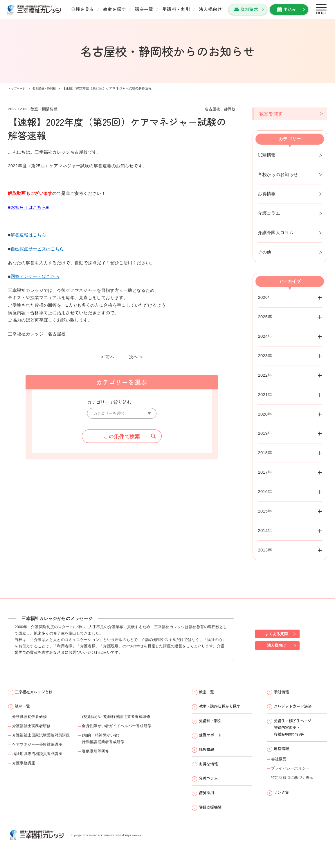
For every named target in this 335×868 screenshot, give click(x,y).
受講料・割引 (176, 9)
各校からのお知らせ (278, 174)
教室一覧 (208, 692)
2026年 (265, 297)
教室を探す (114, 9)
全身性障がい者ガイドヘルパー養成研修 (131, 729)
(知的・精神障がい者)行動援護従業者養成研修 (116, 743)
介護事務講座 (26, 770)
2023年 (265, 356)
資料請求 (249, 9)
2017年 (265, 472)
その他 (264, 252)
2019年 (265, 433)
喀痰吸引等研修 (107, 757)
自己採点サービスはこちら (37, 249)
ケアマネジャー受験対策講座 (41, 750)
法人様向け (210, 9)
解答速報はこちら (28, 235)
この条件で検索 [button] (122, 437)
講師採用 (208, 802)
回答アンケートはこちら (35, 276)
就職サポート (212, 739)
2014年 (265, 531)
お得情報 (267, 194)
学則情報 (283, 692)
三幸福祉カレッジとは (37, 692)
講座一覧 (144, 9)
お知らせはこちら (28, 207)
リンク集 (283, 802)
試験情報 (267, 155)
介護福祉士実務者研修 (35, 729)
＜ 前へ (107, 357)
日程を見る (82, 9)
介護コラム (269, 213)
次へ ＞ (136, 357)
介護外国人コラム (275, 233)
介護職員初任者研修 (33, 719)
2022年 (265, 375)
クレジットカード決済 (296, 708)
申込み (290, 9)
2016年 (265, 492)
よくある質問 (278, 633)
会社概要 (280, 766)
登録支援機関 (212, 818)
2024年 (265, 336)
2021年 (265, 395)
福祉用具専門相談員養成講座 (41, 760)
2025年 (265, 317)
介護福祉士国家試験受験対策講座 (46, 740)
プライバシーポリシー (294, 776)
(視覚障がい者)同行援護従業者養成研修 (131, 719)
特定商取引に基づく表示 (296, 786)
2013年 (265, 550)
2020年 (265, 414)
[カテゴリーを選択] (122, 414)
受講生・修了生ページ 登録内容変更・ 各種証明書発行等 (296, 731)
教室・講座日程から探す (223, 708)
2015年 (265, 511)
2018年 (265, 453)
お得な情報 (210, 771)
